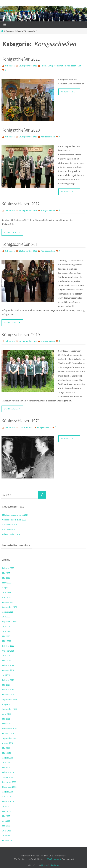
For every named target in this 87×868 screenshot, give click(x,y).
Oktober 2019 (8, 651)
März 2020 (7, 641)
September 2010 (10, 738)
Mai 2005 (6, 816)
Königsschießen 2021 (21, 59)
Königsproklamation (57, 66)
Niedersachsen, (54, 859)
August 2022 (8, 588)
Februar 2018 (8, 680)
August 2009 (8, 758)
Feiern (44, 66)
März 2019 (7, 660)
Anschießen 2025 (10, 525)
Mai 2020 (6, 636)
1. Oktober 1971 (26, 427)
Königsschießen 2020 (21, 130)
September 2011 (10, 709)
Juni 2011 (7, 714)
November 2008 (9, 787)
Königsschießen (74, 66)
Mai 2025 (6, 573)
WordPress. (54, 865)
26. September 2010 (28, 341)
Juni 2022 (7, 592)
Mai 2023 (6, 578)
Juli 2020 (6, 626)
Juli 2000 (6, 821)
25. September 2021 (28, 66)
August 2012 (8, 704)
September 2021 (10, 607)
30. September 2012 (28, 210)
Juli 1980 (6, 836)
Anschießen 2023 (10, 529)
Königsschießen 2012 (21, 204)
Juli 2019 (6, 656)
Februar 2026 (8, 568)
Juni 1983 (7, 831)
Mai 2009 (6, 767)
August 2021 (8, 612)
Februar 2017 (8, 690)
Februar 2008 (8, 801)
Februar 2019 (8, 665)
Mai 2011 (6, 719)
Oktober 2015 (8, 694)
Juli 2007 (6, 806)
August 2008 (8, 792)
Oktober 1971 (8, 840)
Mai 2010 (6, 748)
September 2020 (10, 622)
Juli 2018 (6, 675)
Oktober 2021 (8, 602)
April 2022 (7, 597)
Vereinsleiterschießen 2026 (14, 520)
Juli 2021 (6, 617)
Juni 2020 (7, 631)
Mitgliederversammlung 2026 (15, 515)
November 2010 (9, 729)
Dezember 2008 (9, 782)
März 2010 (7, 753)
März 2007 (7, 811)
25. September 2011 (28, 251)
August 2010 (8, 743)
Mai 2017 (6, 685)
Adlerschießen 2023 (11, 534)
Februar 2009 (8, 772)
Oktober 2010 (8, 733)
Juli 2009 (6, 763)
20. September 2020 (28, 137)
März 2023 (7, 583)
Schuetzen (10, 66)
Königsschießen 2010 (21, 334)
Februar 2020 (8, 646)
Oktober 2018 (8, 670)
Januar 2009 (8, 777)
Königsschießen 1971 (21, 421)
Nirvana (44, 865)
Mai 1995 (6, 826)
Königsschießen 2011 (21, 244)
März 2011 (7, 724)
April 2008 (7, 797)
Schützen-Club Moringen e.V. (23, 11)
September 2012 (10, 699)
